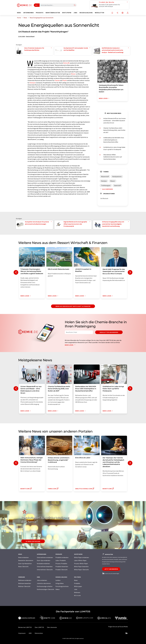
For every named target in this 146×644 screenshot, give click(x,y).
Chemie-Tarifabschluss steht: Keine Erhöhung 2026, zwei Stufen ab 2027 (114, 130)
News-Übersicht (23, 566)
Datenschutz (39, 633)
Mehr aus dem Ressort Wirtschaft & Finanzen (73, 306)
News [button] (19, 13)
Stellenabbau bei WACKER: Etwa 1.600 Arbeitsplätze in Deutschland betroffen (114, 140)
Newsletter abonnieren (109, 332)
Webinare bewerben (25, 583)
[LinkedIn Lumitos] (126, 633)
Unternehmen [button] (28, 13)
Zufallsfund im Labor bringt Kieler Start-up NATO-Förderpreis (114, 148)
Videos (58, 589)
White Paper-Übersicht (81, 570)
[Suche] (75, 5)
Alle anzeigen (106, 189)
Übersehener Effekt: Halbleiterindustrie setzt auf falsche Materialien (113, 157)
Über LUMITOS (39, 627)
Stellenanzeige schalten (45, 586)
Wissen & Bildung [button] (86, 13)
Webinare (77, 592)
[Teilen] (117, 13)
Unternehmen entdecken (45, 557)
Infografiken (60, 583)
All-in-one (77, 595)
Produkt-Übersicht (62, 570)
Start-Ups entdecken (44, 560)
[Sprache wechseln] (123, 13)
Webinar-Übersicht (24, 586)
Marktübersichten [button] (53, 13)
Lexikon (58, 580)
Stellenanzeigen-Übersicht (46, 589)
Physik (64, 80)
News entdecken (23, 557)
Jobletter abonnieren (44, 583)
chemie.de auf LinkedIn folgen (111, 574)
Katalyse (32, 83)
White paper (78, 586)
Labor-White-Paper (80, 560)
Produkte (77, 583)
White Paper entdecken (82, 557)
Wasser (73, 74)
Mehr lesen (70, 345)
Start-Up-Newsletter (25, 563)
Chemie (57, 80)
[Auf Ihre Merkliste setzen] (112, 13)
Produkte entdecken (62, 557)
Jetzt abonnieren (111, 569)
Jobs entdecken (42, 580)
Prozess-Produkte (61, 563)
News (76, 580)
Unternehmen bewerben (45, 566)
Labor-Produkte (61, 560)
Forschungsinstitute (62, 586)
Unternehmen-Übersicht (45, 570)
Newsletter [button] (99, 13)
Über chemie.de (52, 627)
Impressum (22, 633)
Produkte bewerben (62, 566)
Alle (36, 5)
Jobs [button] (75, 13)
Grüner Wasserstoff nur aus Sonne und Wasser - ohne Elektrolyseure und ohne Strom (114, 121)
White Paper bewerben (81, 566)
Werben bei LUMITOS (25, 627)
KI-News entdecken (33, 541)
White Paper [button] (67, 13)
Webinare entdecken (25, 580)
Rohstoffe (66, 63)
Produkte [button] (40, 13)
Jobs (76, 589)
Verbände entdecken (43, 563)
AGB (30, 633)
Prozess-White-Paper (81, 563)
